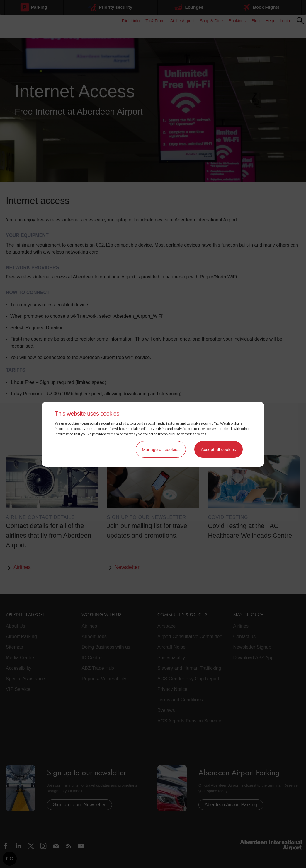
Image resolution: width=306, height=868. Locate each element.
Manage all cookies (161, 449)
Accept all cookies (218, 449)
